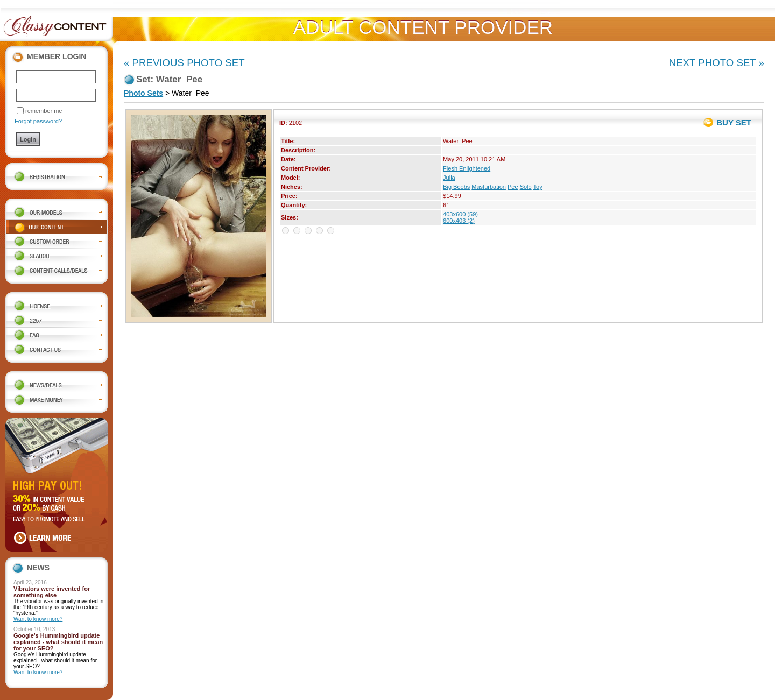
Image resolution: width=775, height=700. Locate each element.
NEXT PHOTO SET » (717, 63)
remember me (44, 111)
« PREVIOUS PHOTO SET (184, 63)
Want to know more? (38, 619)
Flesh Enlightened (467, 168)
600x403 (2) (459, 221)
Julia (449, 178)
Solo (526, 187)
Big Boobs (456, 187)
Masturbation (489, 187)
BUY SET (734, 122)
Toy (538, 187)
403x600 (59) (460, 214)
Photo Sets (143, 93)
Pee (513, 187)
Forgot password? (38, 121)
